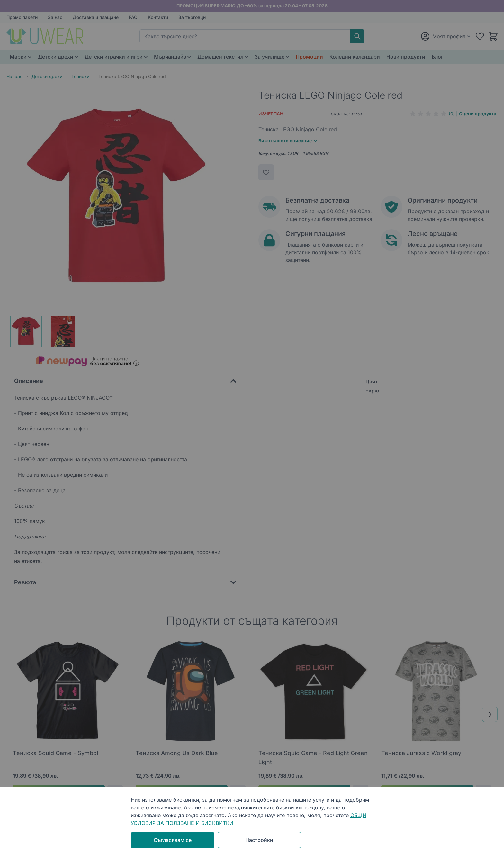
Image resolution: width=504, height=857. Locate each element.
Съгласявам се (173, 840)
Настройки (259, 840)
